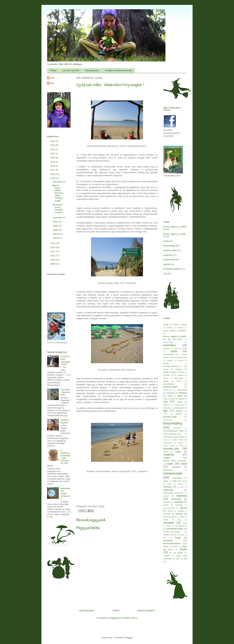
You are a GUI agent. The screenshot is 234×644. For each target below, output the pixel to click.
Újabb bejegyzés (87, 610)
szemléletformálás (175, 529)
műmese (167, 487)
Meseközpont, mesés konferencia (65, 493)
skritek (166, 520)
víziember (167, 559)
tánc (165, 538)
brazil (176, 348)
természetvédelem (172, 269)
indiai (165, 399)
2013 (53, 247)
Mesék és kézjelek (65, 421)
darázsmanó (182, 357)
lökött (165, 452)
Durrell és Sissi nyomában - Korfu (65, 360)
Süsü (169, 526)
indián (173, 399)
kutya (165, 440)
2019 (53, 162)
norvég (166, 502)
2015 (53, 178)
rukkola (170, 511)
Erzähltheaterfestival (171, 366)
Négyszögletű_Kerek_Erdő (173, 493)
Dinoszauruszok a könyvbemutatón (58, 208)
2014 (53, 243)
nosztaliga (178, 502)
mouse (184, 481)
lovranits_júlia (170, 250)
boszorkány (170, 345)
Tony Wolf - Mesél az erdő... (65, 392)
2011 (53, 256)
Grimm (179, 381)
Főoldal (53, 71)
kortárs (179, 414)
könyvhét (177, 428)
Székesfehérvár (181, 526)
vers (179, 556)
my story (181, 487)
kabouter (167, 405)
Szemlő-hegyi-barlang (172, 532)
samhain (167, 514)
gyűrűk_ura (168, 390)
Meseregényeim (92, 71)
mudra (170, 484)
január (56, 238)
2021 (53, 153)
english (166, 363)
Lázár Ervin (178, 440)
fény (182, 372)
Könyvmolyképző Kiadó (173, 431)
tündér (183, 549)
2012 (53, 251)
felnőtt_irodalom (170, 372)
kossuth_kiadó (170, 417)
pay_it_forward (169, 508)
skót (182, 517)
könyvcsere (168, 420)
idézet (180, 396)
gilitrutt (166, 381)
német (166, 496)
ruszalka (180, 511)
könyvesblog (169, 246)
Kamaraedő (179, 405)
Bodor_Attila (168, 342)
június (56, 222)
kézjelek (179, 411)
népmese (182, 496)
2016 (53, 174)
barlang (170, 328)
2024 (53, 145)
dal (173, 357)
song (179, 520)
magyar (167, 458)
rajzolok (167, 264)
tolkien (166, 546)
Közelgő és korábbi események (119, 71)
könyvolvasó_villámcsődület (174, 437)
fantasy (179, 369)
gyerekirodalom (171, 387)
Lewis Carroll (169, 446)
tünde (171, 550)
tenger (178, 538)
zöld (185, 559)
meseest (176, 467)
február (57, 234)
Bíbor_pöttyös (178, 339)
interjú (166, 241)
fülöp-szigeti (179, 378)
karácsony (167, 408)
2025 (53, 141)
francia (166, 378)
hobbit (170, 396)
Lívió (181, 446)
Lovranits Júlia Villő (71, 71)
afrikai (166, 324)
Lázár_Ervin (168, 443)
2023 (53, 149)
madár (178, 452)
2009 (53, 264)
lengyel (180, 443)
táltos (182, 535)
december (58, 182)
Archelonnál (110, 411)
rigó (52, 83)
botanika (166, 348)
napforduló (168, 490)
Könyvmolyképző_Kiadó (172, 434)
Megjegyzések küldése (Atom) (123, 618)
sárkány (179, 514)
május (56, 226)
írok (165, 274)
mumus (180, 484)
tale (175, 535)
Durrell (181, 361)
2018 (53, 166)
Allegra (175, 325)
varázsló (166, 556)
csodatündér (169, 354)
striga (185, 523)
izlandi (180, 402)
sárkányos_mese (170, 517)
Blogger (129, 638)
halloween (171, 393)
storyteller (169, 523)
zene (178, 559)
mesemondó (169, 260)
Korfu (165, 414)
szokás (166, 535)
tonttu (175, 546)
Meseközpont (168, 470)
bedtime (180, 328)
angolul (184, 325)
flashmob (167, 375)
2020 (53, 158)
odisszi (166, 505)
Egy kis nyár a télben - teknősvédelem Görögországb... (58, 193)
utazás (180, 553)
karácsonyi (179, 408)
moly (175, 481)
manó (170, 464)
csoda (174, 351)
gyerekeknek (169, 384)
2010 (53, 260)
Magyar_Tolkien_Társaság (174, 461)
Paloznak (179, 505)
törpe (184, 546)
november (58, 218)
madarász (168, 255)
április (56, 230)
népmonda (176, 499)
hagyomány (182, 390)
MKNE (166, 481)
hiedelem (183, 393)
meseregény (177, 478)
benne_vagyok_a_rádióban (175, 330)
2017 (53, 170)
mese (184, 464)
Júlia (53, 78)
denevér (170, 361)
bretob (185, 348)
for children (179, 375)
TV (171, 553)
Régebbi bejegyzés (146, 610)
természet (168, 541)
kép (165, 411)
